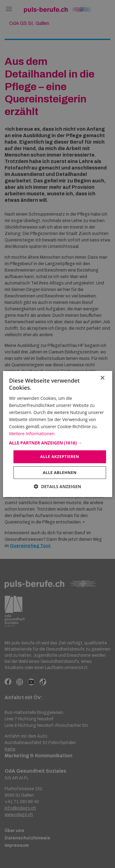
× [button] (102, 378)
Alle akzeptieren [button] (60, 456)
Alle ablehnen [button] (59, 472)
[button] (57, 443)
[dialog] (57, 434)
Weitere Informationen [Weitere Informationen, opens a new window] (32, 434)
